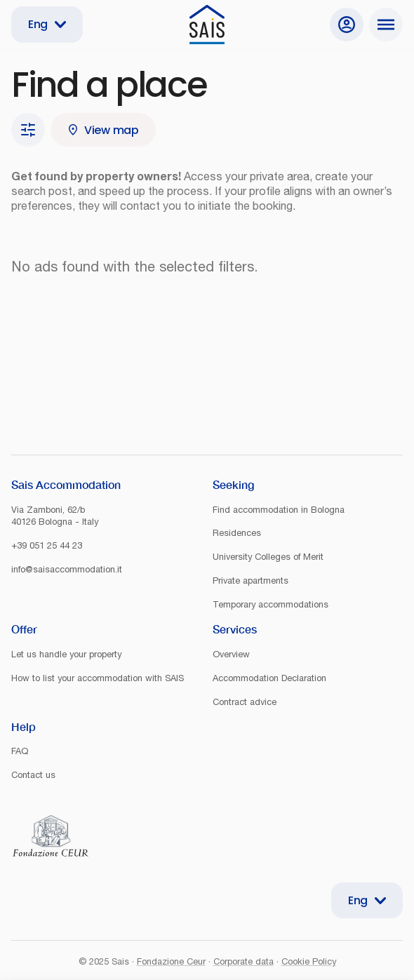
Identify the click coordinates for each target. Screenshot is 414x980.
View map (103, 130)
